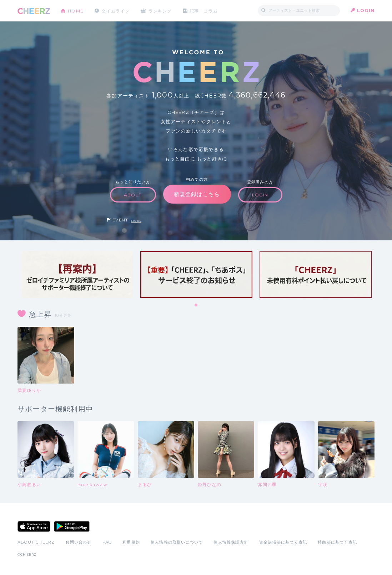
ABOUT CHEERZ (36, 542)
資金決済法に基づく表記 (283, 542)
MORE (136, 221)
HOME (76, 11)
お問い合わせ (78, 542)
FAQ (107, 542)
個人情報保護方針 (231, 542)
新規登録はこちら (197, 194)
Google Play (72, 526)
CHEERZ (34, 11)
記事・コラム (204, 11)
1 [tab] (196, 305)
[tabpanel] (77, 274)
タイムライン (115, 11)
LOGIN (366, 11)
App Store (34, 526)
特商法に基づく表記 (337, 542)
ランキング (161, 11)
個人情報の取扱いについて (177, 542)
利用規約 (131, 542)
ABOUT (133, 195)
